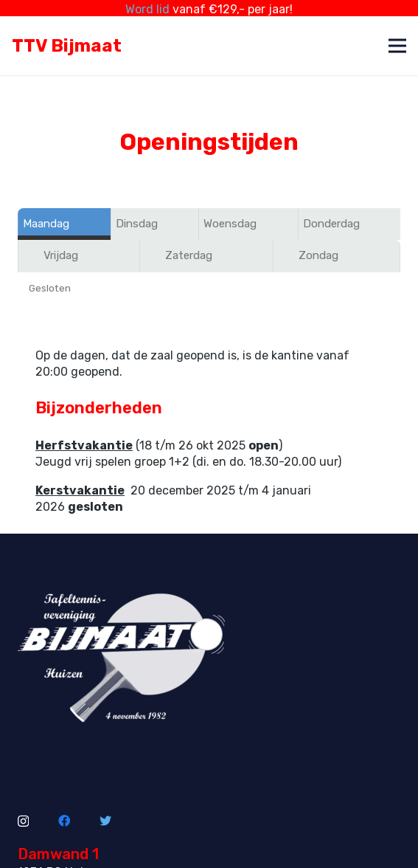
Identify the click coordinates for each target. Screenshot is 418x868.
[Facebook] (64, 815)
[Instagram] (23, 816)
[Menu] (397, 40)
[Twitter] (105, 815)
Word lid (147, 9)
